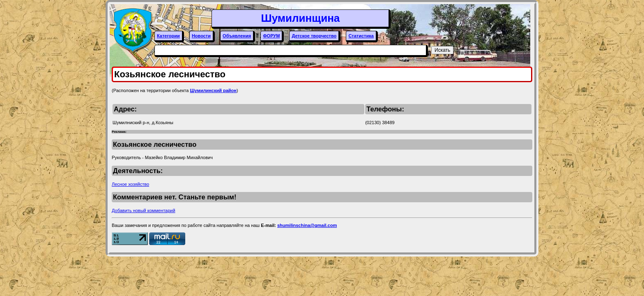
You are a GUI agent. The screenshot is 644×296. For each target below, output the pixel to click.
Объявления (237, 36)
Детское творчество (314, 36)
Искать (442, 50)
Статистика (361, 36)
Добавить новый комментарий (144, 210)
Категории (168, 36)
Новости (201, 36)
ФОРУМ (271, 36)
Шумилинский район (213, 90)
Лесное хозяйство (130, 184)
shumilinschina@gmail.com (307, 225)
